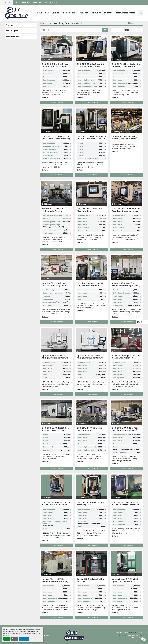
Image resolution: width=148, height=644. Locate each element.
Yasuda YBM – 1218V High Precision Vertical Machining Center (55, 581)
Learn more (24, 639)
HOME (40, 13)
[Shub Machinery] (74, 635)
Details (45, 98)
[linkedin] (9, 3)
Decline (15, 639)
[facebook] (5, 3)
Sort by (127, 30)
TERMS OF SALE (43, 635)
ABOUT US (96, 13)
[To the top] (142, 322)
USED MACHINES (52, 13)
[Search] (71, 30)
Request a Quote (57, 103)
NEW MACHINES (70, 13)
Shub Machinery (134, 635)
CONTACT (108, 13)
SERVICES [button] (84, 13)
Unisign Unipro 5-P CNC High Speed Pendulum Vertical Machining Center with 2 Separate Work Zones (125, 583)
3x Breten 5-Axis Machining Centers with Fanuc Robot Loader (125, 139)
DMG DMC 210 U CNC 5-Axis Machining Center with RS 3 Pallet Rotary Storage (125, 430)
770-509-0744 (24, 2)
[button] (53, 13)
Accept (7, 639)
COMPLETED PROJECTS (125, 13)
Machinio (140, 633)
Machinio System (122, 633)
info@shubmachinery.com (46, 2)
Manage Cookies (137, 638)
